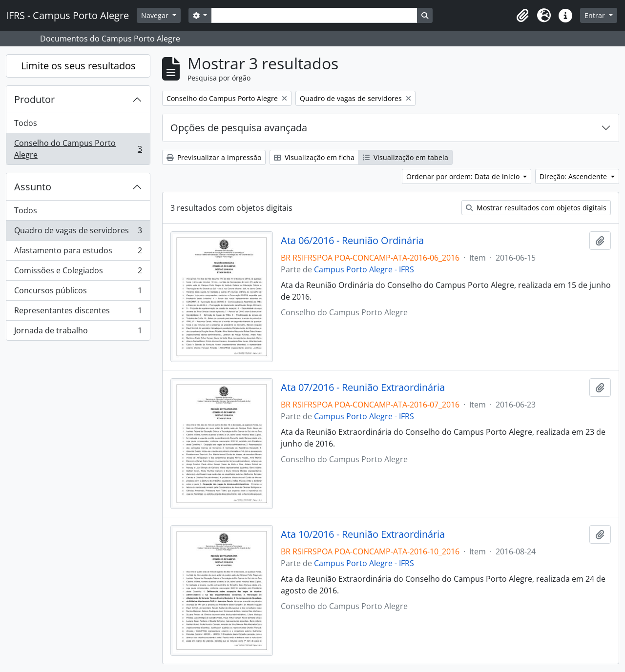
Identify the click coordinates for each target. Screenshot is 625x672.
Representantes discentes (78, 313)
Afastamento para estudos (78, 253)
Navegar (156, 15)
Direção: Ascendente (574, 176)
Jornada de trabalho (78, 332)
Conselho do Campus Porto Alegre (78, 149)
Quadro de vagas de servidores (78, 233)
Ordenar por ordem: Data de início (464, 176)
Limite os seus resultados (78, 66)
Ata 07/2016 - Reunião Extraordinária (363, 387)
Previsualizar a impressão (214, 157)
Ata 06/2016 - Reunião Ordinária (352, 241)
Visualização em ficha (314, 157)
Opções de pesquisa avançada (239, 128)
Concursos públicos (78, 293)
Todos (26, 123)
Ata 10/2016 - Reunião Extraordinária (363, 534)
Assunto (33, 187)
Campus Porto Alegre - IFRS (364, 269)
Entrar (596, 15)
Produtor (34, 99)
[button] (522, 16)
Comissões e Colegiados (78, 273)
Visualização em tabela (406, 157)
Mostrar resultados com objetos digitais (536, 208)
